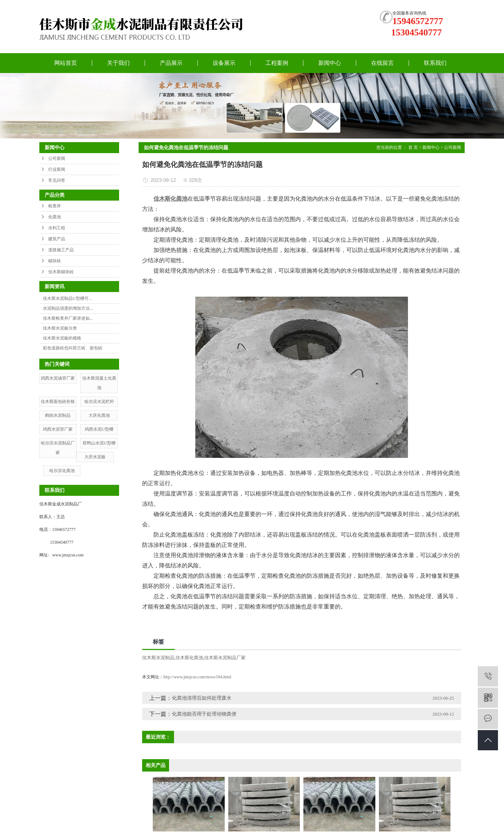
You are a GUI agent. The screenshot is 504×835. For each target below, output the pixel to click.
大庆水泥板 (95, 457)
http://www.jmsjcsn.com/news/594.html (197, 677)
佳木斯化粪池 (189, 658)
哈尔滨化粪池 (62, 471)
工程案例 (277, 63)
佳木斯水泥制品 (158, 658)
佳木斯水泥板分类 (60, 328)
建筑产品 (57, 239)
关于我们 (118, 63)
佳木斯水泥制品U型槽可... (67, 298)
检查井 (55, 206)
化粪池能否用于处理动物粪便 (204, 714)
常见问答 (57, 180)
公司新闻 (57, 158)
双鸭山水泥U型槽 (99, 443)
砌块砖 (55, 261)
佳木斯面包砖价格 (58, 402)
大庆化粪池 (99, 415)
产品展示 (171, 63)
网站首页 (66, 63)
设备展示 (224, 63)
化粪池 (55, 217)
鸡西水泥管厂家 (58, 429)
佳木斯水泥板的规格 (62, 338)
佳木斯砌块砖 (61, 272)
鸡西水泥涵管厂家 (58, 378)
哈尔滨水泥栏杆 (99, 402)
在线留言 (382, 63)
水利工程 (57, 228)
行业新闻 (57, 169)
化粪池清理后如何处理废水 (202, 698)
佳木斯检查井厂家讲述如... (68, 318)
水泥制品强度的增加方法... (68, 308)
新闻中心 (330, 63)
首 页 (413, 147)
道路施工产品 (61, 250)
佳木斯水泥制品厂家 (225, 658)
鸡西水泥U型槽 (99, 429)
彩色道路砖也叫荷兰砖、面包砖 (73, 348)
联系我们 (435, 63)
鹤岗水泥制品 (58, 415)
